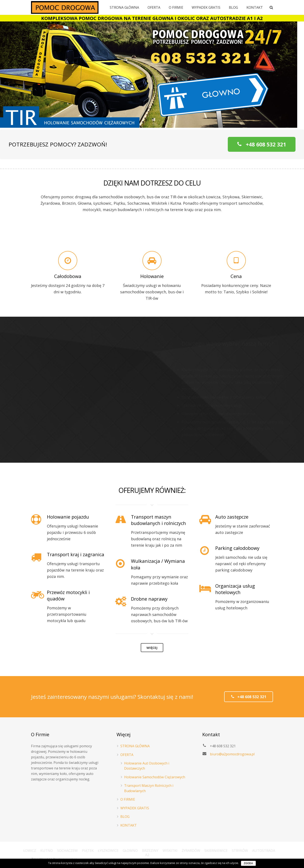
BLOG (125, 817)
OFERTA (127, 755)
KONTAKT (129, 825)
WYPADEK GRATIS (135, 808)
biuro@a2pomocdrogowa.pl (232, 754)
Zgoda (248, 863)
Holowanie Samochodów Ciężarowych (155, 777)
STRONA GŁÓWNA (135, 746)
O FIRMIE (128, 799)
